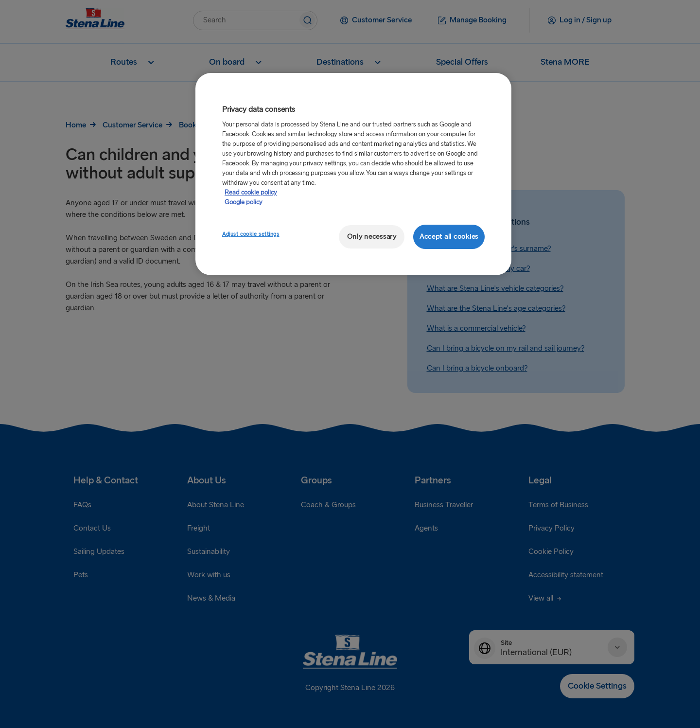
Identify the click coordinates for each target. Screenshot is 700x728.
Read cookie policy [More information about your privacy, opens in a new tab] (251, 193)
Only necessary (372, 237)
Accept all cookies (449, 237)
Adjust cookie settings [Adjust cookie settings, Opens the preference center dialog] (251, 234)
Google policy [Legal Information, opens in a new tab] (244, 202)
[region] (353, 174)
